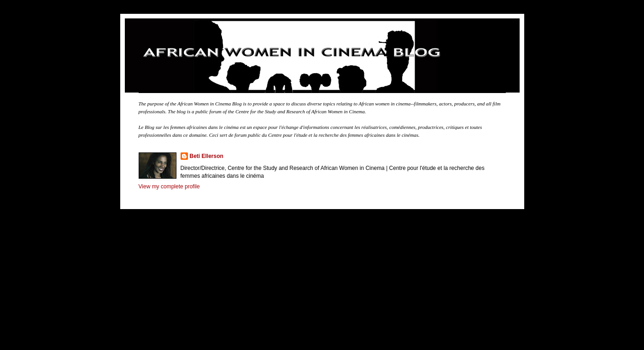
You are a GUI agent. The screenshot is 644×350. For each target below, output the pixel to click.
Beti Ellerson (207, 156)
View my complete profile (169, 187)
